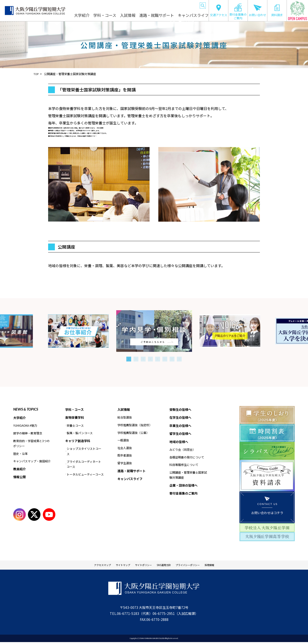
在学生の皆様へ (106, 5)
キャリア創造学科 (79, 442)
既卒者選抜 (125, 456)
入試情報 (140, 17)
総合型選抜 (125, 418)
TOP (37, 74)
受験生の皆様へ (86, 5)
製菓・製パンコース (80, 434)
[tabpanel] (154, 331)
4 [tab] (150, 359)
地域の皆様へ (166, 5)
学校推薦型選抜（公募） (133, 433)
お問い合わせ (257, 11)
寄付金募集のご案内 (238, 12)
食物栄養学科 (75, 418)
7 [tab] (172, 359)
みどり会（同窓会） (182, 452)
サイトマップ (113, 566)
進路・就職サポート (165, 17)
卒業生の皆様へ (126, 5)
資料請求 (277, 11)
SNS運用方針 (167, 566)
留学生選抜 (125, 463)
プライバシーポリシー (198, 566)
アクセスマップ (87, 566)
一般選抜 (123, 441)
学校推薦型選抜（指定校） (135, 425)
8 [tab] (179, 359)
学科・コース (120, 17)
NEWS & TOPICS (26, 409)
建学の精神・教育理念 (28, 434)
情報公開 (20, 478)
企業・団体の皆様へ (187, 5)
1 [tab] (129, 359)
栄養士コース (75, 426)
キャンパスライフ (194, 17)
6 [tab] (165, 359)
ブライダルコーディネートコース (84, 465)
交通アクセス (218, 11)
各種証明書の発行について (187, 459)
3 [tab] (143, 359)
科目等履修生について (184, 467)
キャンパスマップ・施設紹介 (32, 461)
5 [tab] (158, 359)
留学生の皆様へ (147, 5)
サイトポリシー (140, 566)
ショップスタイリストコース (84, 453)
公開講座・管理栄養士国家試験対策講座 (188, 477)
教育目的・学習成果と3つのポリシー (31, 444)
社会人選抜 (125, 448)
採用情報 (226, 566)
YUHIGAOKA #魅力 (25, 426)
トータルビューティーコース (85, 475)
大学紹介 (100, 17)
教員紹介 (20, 470)
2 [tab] (136, 359)
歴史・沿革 (20, 454)
